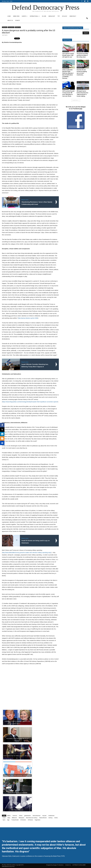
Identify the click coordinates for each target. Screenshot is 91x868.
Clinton (21, 816)
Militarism (14, 818)
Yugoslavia (37, 820)
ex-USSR (44, 16)
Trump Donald (15, 820)
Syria (4, 820)
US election (23, 820)
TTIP (59, 16)
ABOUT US (10, 20)
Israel (4, 818)
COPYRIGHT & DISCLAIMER (79, 865)
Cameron (15, 816)
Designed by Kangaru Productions (55, 865)
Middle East (52, 16)
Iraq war (44, 816)
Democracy (73, 16)
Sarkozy (50, 818)
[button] (87, 18)
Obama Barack (43, 818)
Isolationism (51, 816)
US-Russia (30, 820)
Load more (76, 100)
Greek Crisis (16, 16)
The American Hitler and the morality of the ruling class (82, 55)
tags (8, 820)
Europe (25, 16)
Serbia (56, 818)
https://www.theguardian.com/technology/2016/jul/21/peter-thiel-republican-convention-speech (30, 402)
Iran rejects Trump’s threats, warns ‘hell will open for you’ (68, 55)
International (35, 16)
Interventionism (37, 816)
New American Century (32, 818)
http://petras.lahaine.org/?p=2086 (28, 318)
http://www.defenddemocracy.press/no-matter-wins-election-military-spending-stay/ (27, 553)
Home (9, 16)
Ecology (65, 16)
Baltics (9, 816)
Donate (17, 20)
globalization (28, 816)
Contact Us (68, 865)
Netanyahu (22, 818)
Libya (9, 818)
